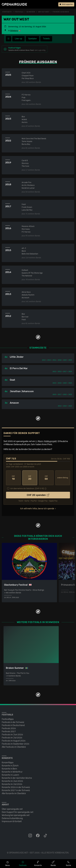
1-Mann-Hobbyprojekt (46, 441)
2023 (65, 360)
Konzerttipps (8, 763)
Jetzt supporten (66, 4)
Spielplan (33, 39)
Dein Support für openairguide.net (17, 812)
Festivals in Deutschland (13, 725)
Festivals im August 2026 (14, 741)
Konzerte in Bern (9, 769)
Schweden (31, 12)
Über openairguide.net (12, 809)
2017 (65, 372)
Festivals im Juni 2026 (12, 735)
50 (46, 478)
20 (30, 478)
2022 (65, 394)
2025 (70, 383)
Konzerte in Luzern (10, 775)
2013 (44, 360)
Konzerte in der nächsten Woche (17, 778)
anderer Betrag (63, 478)
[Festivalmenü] (8, 39)
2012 (54, 372)
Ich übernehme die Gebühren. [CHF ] (27, 489)
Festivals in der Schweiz (13, 722)
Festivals (19, 12)
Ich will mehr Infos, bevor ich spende (37, 509)
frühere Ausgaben (61, 12)
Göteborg (14, 31)
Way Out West (44, 12)
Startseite (7, 12)
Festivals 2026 (9, 728)
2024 (70, 360)
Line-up (18, 39)
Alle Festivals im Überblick (14, 747)
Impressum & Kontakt (12, 821)
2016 (54, 360)
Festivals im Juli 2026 (12, 738)
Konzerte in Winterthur (12, 772)
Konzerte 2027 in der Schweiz (16, 790)
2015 (49, 360)
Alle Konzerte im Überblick (14, 793)
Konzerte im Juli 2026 (12, 784)
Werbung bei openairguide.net (16, 815)
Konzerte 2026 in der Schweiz (16, 787)
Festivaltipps (8, 719)
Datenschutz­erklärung (12, 818)
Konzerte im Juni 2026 (12, 781)
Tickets (46, 39)
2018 (60, 360)
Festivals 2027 (9, 732)
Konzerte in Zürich (10, 766)
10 (13, 478)
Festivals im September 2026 (16, 744)
